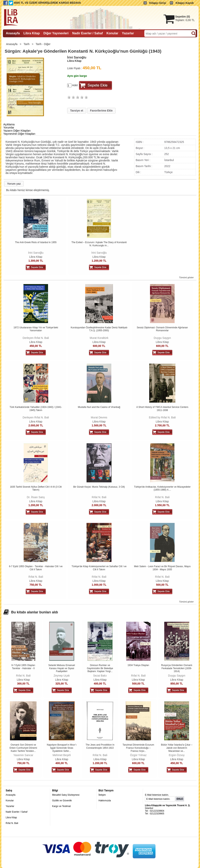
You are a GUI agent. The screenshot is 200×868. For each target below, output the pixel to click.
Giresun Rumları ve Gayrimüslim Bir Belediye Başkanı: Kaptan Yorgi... (100, 668)
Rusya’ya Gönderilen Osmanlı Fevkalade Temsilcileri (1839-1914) (177, 668)
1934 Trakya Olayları (138, 665)
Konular (10, 801)
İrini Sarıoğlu (36, 253)
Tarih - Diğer (43, 44)
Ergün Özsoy (177, 755)
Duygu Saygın (162, 338)
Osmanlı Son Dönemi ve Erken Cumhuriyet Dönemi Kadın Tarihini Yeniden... (23, 748)
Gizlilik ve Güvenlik (62, 801)
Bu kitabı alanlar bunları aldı (35, 612)
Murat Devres (99, 417)
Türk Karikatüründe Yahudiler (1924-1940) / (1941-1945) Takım (36, 409)
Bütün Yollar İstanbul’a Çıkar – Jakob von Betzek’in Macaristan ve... (177, 748)
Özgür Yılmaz (138, 755)
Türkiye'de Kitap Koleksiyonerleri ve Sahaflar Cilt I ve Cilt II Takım (99, 568)
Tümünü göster (186, 277)
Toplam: (185, 20)
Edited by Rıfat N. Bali (162, 417)
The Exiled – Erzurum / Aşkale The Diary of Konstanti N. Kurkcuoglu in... (99, 244)
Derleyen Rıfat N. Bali (36, 338)
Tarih (27, 44)
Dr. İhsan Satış (36, 497)
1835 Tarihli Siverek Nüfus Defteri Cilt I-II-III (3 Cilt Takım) (36, 488)
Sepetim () (183, 17)
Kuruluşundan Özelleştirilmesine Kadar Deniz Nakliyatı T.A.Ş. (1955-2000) (99, 329)
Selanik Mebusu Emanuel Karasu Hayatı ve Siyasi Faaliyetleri (62, 668)
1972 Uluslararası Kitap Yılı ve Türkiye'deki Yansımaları (36, 329)
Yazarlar (10, 806)
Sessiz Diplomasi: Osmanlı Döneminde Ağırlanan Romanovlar (162, 329)
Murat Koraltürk (99, 338)
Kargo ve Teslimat (61, 806)
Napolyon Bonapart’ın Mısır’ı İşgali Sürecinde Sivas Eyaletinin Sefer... (62, 748)
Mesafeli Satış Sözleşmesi (66, 795)
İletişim (102, 795)
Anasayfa (12, 44)
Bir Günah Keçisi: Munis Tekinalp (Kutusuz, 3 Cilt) (99, 487)
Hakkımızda (105, 801)
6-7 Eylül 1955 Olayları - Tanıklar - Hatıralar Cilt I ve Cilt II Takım (36, 568)
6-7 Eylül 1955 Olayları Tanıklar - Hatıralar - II (23, 667)
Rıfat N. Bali (99, 497)
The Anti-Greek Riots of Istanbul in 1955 (36, 242)
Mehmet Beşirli (62, 755)
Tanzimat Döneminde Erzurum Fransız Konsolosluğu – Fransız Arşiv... (138, 748)
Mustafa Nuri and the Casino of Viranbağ (99, 407)
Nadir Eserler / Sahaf (17, 812)
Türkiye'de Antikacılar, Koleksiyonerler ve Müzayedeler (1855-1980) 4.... (162, 488)
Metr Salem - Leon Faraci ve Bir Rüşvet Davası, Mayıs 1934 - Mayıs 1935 (162, 568)
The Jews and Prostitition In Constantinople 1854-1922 (100, 746)
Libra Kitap (36, 257)
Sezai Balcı (100, 676)
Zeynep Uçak (62, 676)
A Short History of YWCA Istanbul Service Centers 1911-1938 (162, 409)
